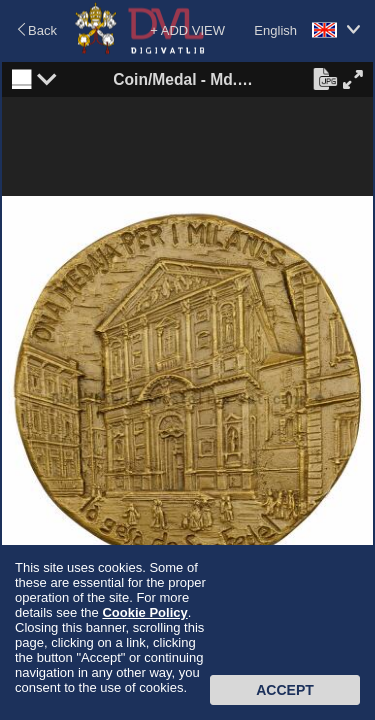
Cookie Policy (144, 612)
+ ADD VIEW (187, 30)
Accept (285, 690)
